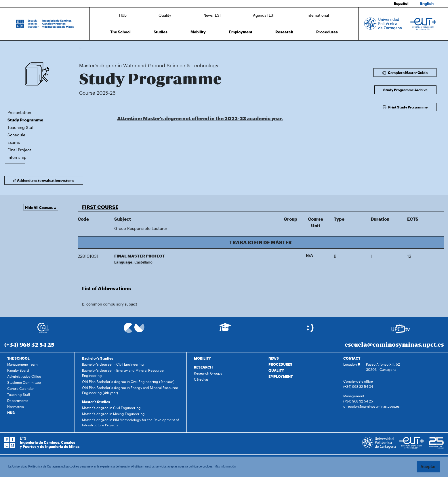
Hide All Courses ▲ (41, 207)
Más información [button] (225, 466)
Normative (16, 407)
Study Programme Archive (405, 90)
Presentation (19, 112)
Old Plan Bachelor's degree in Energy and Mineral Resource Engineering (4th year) (130, 390)
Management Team (22, 364)
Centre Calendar (21, 388)
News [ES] (212, 15)
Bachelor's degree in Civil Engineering (113, 364)
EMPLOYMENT (281, 376)
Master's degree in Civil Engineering (111, 408)
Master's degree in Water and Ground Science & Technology (150, 48)
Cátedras (201, 379)
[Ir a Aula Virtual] (225, 330)
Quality (165, 15)
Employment (241, 32)
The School (120, 32)
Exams (14, 142)
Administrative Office (24, 376)
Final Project (19, 150)
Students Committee (24, 382)
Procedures (327, 32)
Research (284, 32)
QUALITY (276, 370)
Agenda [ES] (264, 15)
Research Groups (208, 373)
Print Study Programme (405, 107)
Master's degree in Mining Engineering (113, 414)
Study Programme (211, 48)
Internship (17, 157)
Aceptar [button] (428, 467)
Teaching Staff (21, 127)
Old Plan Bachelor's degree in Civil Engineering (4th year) (128, 381)
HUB (123, 15)
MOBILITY (202, 358)
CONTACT (352, 358)
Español (401, 3)
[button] (261, 207)
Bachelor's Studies (98, 358)
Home (84, 48)
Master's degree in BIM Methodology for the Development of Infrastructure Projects (130, 422)
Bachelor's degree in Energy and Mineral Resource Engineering (123, 373)
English (427, 3)
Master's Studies (96, 402)
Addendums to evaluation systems (44, 182)
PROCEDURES (280, 364)
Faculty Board (18, 370)
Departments (18, 400)
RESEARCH (203, 367)
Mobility (198, 32)
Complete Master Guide (405, 72)
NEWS (274, 358)
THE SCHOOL (18, 358)
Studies (161, 32)
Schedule (16, 135)
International (318, 15)
